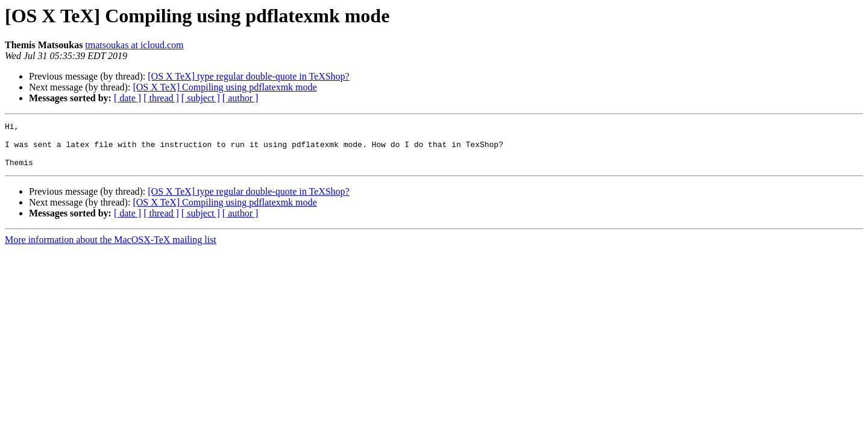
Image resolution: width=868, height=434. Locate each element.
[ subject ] (201, 98)
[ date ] (127, 98)
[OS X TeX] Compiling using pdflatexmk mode (225, 87)
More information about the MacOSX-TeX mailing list (111, 249)
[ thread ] (161, 98)
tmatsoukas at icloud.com (134, 45)
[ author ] (241, 98)
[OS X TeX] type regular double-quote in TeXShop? (248, 76)
